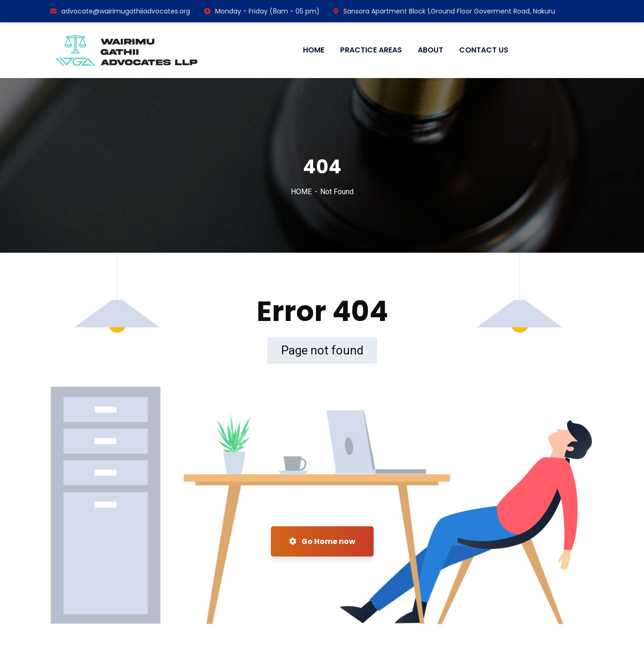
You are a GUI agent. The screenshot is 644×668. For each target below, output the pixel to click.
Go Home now (322, 541)
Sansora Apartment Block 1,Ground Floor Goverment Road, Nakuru (444, 11)
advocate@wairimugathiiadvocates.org (120, 11)
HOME (301, 192)
